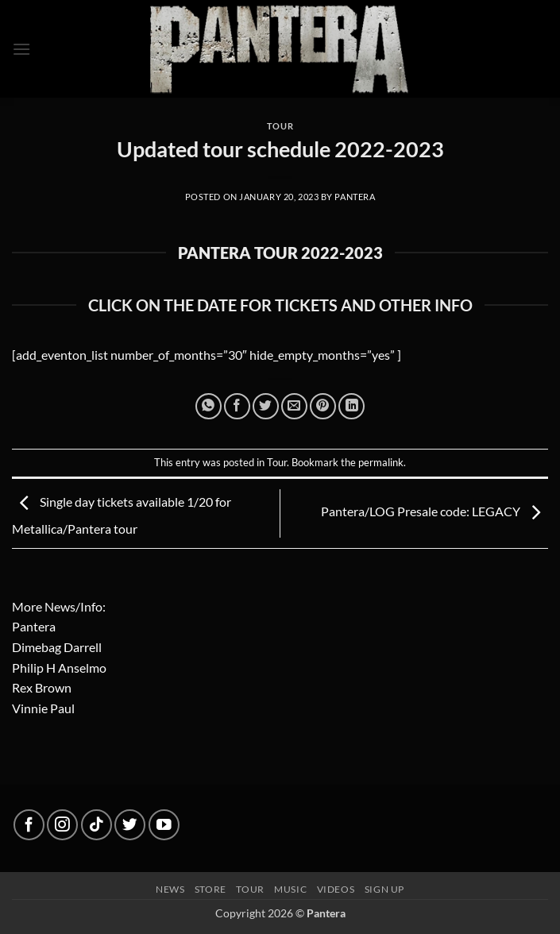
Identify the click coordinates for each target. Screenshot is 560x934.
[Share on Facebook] (237, 406)
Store (210, 889)
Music (290, 889)
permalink (381, 462)
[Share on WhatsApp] (209, 406)
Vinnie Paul (43, 708)
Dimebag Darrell (57, 647)
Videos (336, 889)
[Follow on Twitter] (130, 825)
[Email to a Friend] (294, 406)
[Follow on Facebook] (29, 825)
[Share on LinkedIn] (351, 406)
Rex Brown (42, 687)
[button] (21, 49)
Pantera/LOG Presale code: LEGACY (434, 512)
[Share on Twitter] (266, 406)
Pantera (355, 197)
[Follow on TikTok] (97, 825)
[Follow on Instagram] (62, 825)
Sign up (384, 889)
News (170, 889)
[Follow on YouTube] (164, 825)
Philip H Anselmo (59, 668)
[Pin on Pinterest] (323, 406)
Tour (280, 126)
